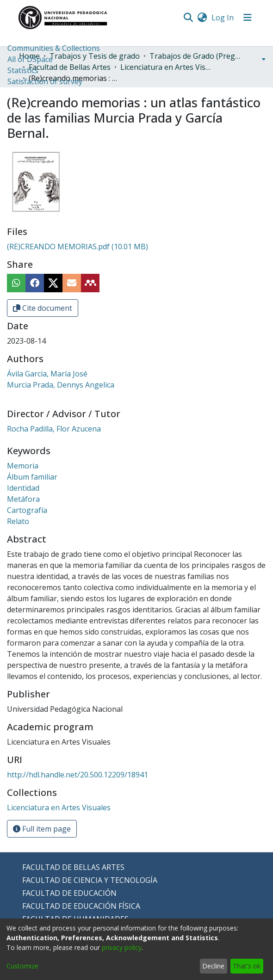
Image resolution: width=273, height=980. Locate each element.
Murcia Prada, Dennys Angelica (61, 385)
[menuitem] (202, 18)
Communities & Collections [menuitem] (54, 48)
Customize (22, 966)
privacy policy (122, 947)
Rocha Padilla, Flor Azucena (54, 429)
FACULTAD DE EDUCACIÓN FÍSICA (81, 906)
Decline (213, 966)
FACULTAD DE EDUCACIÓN (69, 893)
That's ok (247, 966)
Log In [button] (223, 18)
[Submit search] (188, 18)
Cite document (43, 308)
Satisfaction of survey (45, 81)
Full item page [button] (42, 829)
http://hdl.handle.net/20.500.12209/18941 (78, 775)
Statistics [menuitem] (23, 70)
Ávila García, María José (47, 374)
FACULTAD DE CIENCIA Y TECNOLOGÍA (90, 880)
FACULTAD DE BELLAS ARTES (73, 867)
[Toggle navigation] (248, 18)
